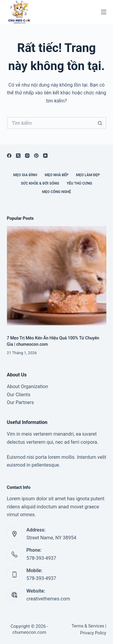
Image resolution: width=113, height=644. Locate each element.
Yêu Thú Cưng (79, 183)
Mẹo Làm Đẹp (88, 175)
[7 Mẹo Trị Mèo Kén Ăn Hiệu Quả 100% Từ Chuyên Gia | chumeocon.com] (57, 276)
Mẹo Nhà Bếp (56, 175)
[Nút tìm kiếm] (100, 123)
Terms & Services (88, 626)
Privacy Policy (93, 633)
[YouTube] (45, 156)
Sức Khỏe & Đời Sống (40, 183)
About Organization (28, 386)
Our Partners (20, 402)
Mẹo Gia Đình (25, 175)
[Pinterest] (36, 156)
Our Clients (19, 395)
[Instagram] (27, 156)
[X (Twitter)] (18, 156)
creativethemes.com (48, 599)
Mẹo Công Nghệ (56, 192)
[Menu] (104, 12)
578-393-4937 (41, 558)
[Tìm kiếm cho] (51, 123)
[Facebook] (9, 156)
